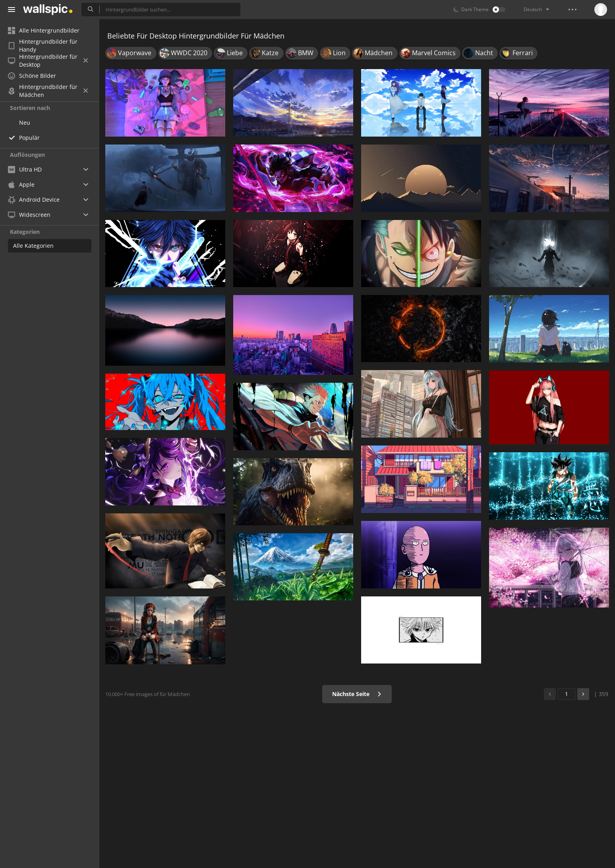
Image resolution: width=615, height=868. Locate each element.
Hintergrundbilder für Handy (43, 46)
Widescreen (29, 215)
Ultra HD (25, 169)
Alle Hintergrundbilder (44, 30)
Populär (29, 138)
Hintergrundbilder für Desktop (48, 61)
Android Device (34, 200)
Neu (25, 122)
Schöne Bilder (32, 76)
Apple (21, 184)
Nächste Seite (357, 694)
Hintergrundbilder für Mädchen (48, 91)
